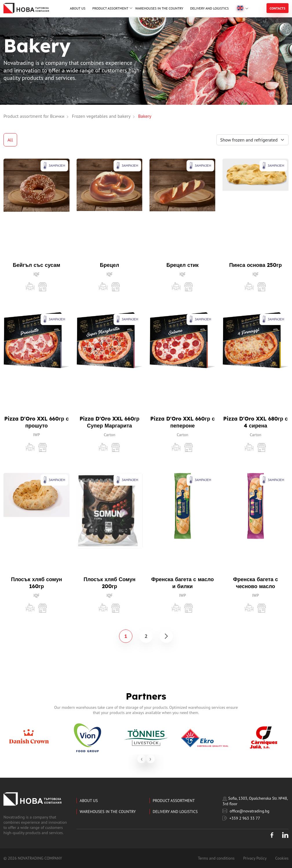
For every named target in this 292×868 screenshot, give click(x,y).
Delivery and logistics (209, 8)
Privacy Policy (255, 858)
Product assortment (110, 8)
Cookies (282, 858)
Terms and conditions (216, 858)
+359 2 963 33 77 (241, 818)
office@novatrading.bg (246, 811)
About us (78, 8)
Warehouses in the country (159, 8)
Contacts (278, 8)
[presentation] (142, 759)
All (10, 140)
